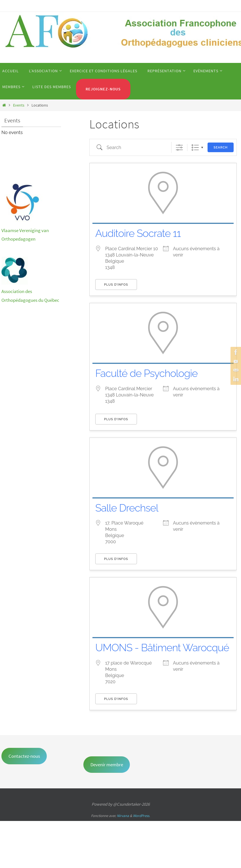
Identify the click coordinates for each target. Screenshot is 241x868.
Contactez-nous (24, 756)
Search (221, 148)
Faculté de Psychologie (146, 373)
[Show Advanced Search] (179, 148)
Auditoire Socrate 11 (138, 233)
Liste (195, 148)
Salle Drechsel (127, 508)
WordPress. (141, 816)
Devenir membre (107, 765)
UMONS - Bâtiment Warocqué (162, 648)
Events (19, 105)
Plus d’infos (116, 285)
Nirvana (123, 816)
